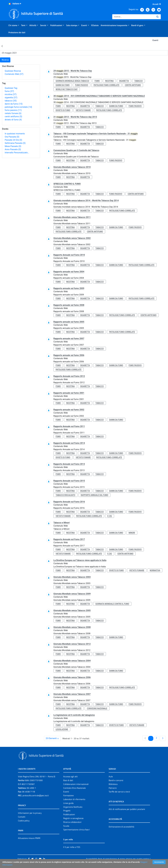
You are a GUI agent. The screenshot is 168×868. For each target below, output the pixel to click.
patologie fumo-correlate (18, 107)
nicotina (11, 94)
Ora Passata (12, 137)
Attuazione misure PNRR (29, 838)
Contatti (22, 817)
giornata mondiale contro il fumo (112, 604)
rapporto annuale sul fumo (94, 495)
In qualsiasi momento (15, 134)
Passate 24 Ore (13, 140)
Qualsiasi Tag (11, 88)
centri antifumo (13, 116)
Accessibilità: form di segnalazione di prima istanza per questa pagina (118, 859)
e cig (110, 516)
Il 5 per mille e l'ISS (72, 847)
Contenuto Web (14, 74)
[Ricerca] (133, 17)
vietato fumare (13, 113)
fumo (9, 91)
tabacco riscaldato (65, 495)
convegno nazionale (97, 708)
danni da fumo (14, 104)
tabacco (11, 101)
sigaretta (11, 98)
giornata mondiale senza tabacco (72, 81)
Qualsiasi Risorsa (13, 71)
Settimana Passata (15, 143)
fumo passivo (13, 110)
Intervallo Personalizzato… (17, 153)
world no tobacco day (67, 89)
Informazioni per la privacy (30, 813)
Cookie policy (24, 821)
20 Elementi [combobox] (53, 738)
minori (132, 533)
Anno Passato (13, 149)
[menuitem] (14, 25)
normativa (155, 570)
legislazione (62, 729)
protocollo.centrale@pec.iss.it (36, 795)
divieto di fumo (13, 120)
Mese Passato (13, 146)
